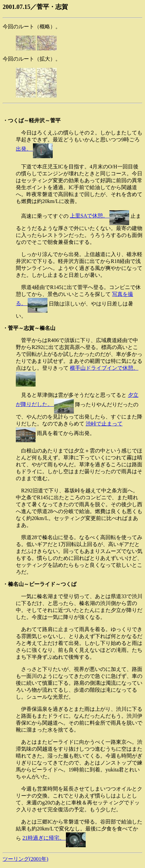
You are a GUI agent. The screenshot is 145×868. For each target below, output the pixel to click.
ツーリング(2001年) (26, 859)
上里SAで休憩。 (100, 216)
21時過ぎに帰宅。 (54, 838)
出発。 (34, 149)
